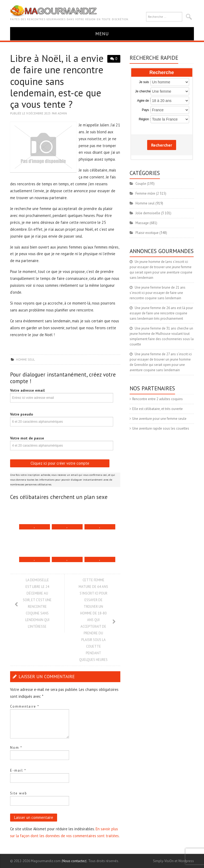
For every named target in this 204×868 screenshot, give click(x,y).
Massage (142, 223)
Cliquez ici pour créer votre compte (60, 463)
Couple (141, 184)
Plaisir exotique (147, 233)
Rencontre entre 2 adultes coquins (158, 399)
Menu (102, 34)
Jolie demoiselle (148, 213)
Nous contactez (74, 861)
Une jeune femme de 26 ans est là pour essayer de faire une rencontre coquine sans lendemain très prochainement (161, 313)
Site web (19, 793)
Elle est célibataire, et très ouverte (158, 409)
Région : (145, 119)
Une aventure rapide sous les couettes (161, 428)
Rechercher (162, 145)
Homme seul (25, 359)
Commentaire (25, 706)
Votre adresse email (27, 390)
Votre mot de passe (27, 438)
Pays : (146, 110)
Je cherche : (143, 92)
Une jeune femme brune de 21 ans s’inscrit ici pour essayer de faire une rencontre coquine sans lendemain (158, 293)
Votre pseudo (22, 414)
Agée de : (144, 101)
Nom (16, 748)
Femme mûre (145, 193)
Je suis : (145, 82)
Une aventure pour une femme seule (159, 419)
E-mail (18, 770)
